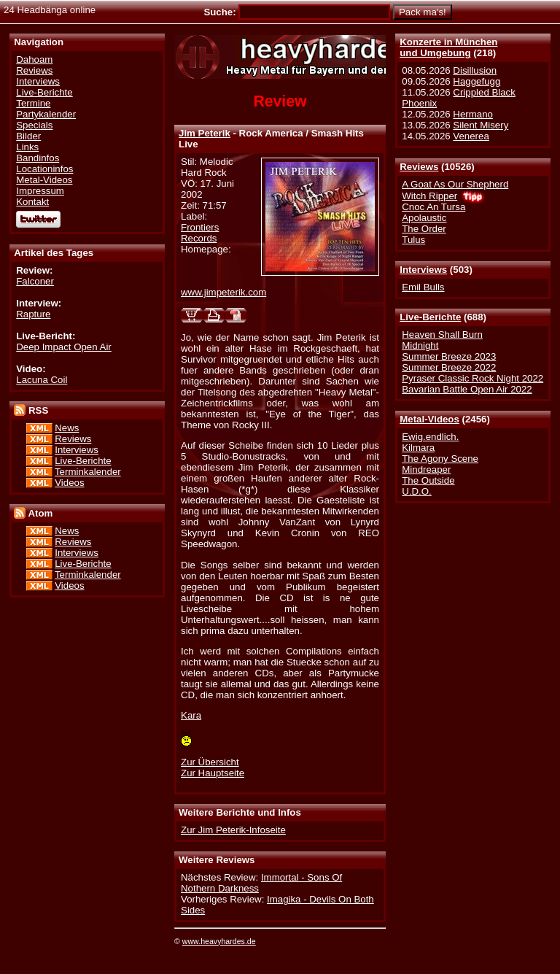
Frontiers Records (200, 233)
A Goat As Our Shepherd (455, 184)
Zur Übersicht (210, 762)
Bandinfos (38, 158)
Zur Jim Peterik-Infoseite (233, 830)
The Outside (428, 480)
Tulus (413, 240)
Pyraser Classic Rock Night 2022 (472, 378)
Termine (33, 103)
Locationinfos (44, 169)
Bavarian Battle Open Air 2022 (467, 389)
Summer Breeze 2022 (449, 367)
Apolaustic (424, 218)
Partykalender (46, 114)
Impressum (40, 191)
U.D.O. (417, 491)
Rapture (33, 314)
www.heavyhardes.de (219, 941)
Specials (34, 125)
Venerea (471, 136)
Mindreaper (426, 469)
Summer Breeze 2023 (449, 356)
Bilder (28, 136)
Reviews (419, 167)
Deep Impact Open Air (64, 347)
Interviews (423, 270)
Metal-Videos (429, 419)
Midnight (420, 345)
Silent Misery (481, 125)
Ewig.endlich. (430, 437)
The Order (424, 229)
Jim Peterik (205, 133)
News (67, 428)
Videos (69, 483)
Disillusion (475, 70)
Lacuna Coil (42, 380)
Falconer (35, 281)
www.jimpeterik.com (223, 292)
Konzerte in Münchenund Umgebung (448, 47)
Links (27, 147)
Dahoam (34, 59)
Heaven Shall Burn (442, 335)
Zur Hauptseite (213, 773)
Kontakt (32, 202)
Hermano (473, 114)
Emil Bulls (423, 287)
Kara (191, 715)
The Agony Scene (440, 459)
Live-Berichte (430, 317)
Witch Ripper (429, 196)
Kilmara (418, 448)
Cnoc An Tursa (433, 207)
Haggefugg (477, 81)
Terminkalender (88, 472)
